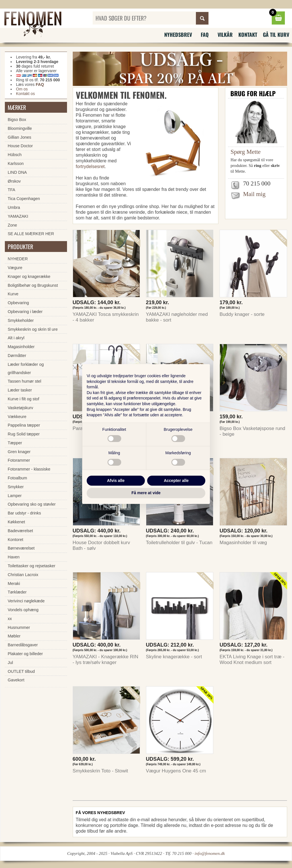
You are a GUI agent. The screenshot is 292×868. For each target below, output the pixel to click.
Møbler (14, 636)
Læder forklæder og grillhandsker (26, 369)
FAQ (205, 35)
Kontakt (248, 35)
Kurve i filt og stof (23, 399)
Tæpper (15, 443)
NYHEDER (18, 259)
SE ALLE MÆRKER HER (31, 234)
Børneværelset (21, 548)
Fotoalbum (17, 478)
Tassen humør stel (25, 381)
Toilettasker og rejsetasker (32, 566)
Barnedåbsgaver (23, 645)
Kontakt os (25, 94)
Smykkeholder (21, 320)
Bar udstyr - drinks (24, 513)
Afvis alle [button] (116, 481)
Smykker (16, 487)
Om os (22, 89)
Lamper (15, 496)
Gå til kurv (276, 35)
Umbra (14, 207)
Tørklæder (17, 592)
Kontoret (15, 540)
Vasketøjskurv (20, 408)
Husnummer (19, 627)
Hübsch (15, 155)
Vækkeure (17, 417)
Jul (10, 663)
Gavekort (16, 680)
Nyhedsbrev (178, 35)
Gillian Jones (19, 137)
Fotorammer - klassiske (29, 469)
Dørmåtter (17, 356)
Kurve (13, 294)
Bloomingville (20, 128)
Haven (14, 557)
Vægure (15, 268)
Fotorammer (19, 460)
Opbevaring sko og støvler (32, 504)
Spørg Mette (246, 152)
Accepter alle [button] (176, 481)
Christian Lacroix (23, 575)
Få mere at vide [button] (146, 493)
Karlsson (16, 163)
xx (10, 619)
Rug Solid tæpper (24, 434)
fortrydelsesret (90, 166)
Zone (12, 225)
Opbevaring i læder (25, 312)
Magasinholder (21, 347)
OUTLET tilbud (21, 671)
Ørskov (14, 181)
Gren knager (19, 452)
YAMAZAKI (18, 216)
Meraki (14, 584)
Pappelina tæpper (24, 425)
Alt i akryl (16, 338)
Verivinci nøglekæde (26, 601)
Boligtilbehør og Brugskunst (33, 285)
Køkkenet (16, 522)
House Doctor (20, 146)
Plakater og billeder (25, 654)
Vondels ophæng (23, 610)
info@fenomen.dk (210, 853)
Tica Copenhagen (24, 199)
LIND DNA (17, 172)
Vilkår (225, 35)
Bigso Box (17, 120)
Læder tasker (20, 390)
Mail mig (254, 194)
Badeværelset (20, 531)
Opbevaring (18, 303)
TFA (11, 190)
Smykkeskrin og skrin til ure (33, 329)
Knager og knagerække (29, 276)
